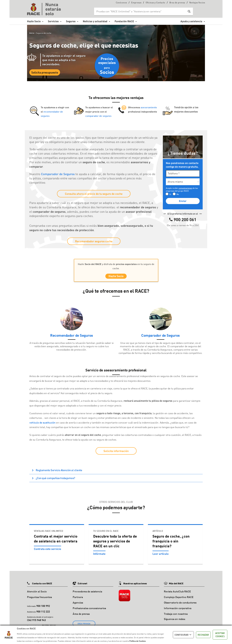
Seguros (71, 21)
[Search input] (140, 11)
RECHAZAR (203, 635)
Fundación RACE (124, 21)
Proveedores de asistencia (87, 593)
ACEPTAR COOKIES (220, 635)
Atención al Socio (37, 593)
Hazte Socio (34, 21)
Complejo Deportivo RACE (179, 598)
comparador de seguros (98, 116)
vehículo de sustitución (42, 424)
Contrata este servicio (48, 550)
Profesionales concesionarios (89, 609)
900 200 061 (185, 219)
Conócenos (121, 3)
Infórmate (99, 555)
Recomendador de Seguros (72, 336)
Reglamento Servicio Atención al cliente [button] (59, 471)
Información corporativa (178, 609)
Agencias (78, 604)
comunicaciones (185, 188)
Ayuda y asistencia (191, 21)
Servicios (53, 21)
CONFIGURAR (183, 635)
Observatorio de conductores (180, 604)
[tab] (116, 471)
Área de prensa (177, 3)
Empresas (136, 3)
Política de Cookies (138, 641)
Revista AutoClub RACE (177, 593)
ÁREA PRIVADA (84, 625)
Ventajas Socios (197, 3)
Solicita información (116, 452)
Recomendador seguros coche (94, 241)
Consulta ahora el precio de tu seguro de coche (94, 194)
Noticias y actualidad (95, 21)
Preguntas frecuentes (39, 598)
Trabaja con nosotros (176, 615)
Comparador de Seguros (58, 174)
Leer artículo (161, 555)
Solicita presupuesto (45, 72)
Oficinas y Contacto (155, 3)
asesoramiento (149, 107)
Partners (78, 598)
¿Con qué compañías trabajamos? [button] (55, 479)
